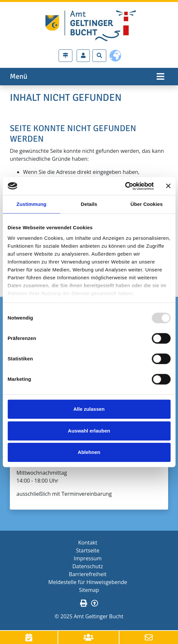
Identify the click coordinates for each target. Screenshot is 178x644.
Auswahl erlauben (89, 431)
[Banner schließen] (168, 186)
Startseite (88, 550)
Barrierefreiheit (88, 574)
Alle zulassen (89, 409)
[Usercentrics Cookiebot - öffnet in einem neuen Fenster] (125, 186)
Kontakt (88, 543)
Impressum (88, 558)
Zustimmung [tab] (31, 204)
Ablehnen (89, 452)
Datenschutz (88, 566)
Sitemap (89, 590)
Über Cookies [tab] (147, 204)
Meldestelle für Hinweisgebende (88, 582)
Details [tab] (89, 204)
